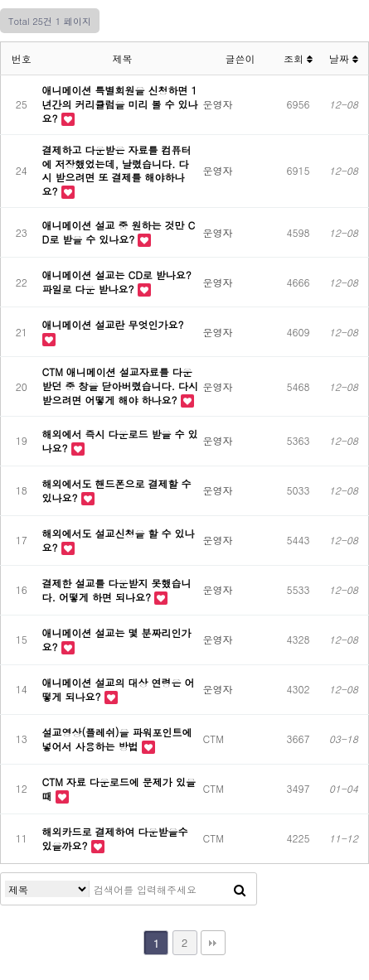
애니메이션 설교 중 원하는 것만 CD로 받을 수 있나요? (119, 232)
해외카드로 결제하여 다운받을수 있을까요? (115, 838)
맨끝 (213, 943)
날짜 (344, 58)
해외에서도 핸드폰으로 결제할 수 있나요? (117, 490)
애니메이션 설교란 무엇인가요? (113, 324)
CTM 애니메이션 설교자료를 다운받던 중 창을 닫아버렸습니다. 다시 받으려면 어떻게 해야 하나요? (121, 386)
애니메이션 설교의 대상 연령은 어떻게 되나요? (119, 689)
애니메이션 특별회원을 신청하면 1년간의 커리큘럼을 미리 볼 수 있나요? (120, 104)
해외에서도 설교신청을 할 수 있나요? (119, 540)
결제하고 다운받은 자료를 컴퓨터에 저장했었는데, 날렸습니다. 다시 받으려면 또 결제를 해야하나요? (117, 170)
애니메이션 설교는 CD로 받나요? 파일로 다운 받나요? (117, 282)
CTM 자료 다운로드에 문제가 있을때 (119, 789)
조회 (298, 58)
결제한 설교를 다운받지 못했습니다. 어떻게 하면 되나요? (117, 590)
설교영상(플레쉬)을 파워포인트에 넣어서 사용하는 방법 (117, 739)
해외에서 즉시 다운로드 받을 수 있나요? (120, 441)
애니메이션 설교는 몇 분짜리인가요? (117, 640)
